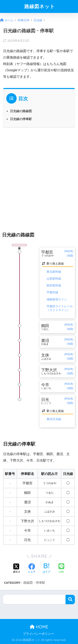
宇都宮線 (52, 292)
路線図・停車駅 (34, 583)
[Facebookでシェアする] (32, 569)
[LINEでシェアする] (61, 569)
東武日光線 (54, 419)
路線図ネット (40, 6)
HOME (39, 627)
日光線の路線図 (21, 111)
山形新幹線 (54, 279)
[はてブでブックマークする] (46, 569)
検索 (70, 599)
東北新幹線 (54, 272)
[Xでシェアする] (17, 569)
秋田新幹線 (54, 285)
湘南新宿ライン (57, 299)
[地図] (70, 256)
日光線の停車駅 (21, 119)
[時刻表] (69, 251)
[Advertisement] (39, 176)
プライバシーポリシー (38, 634)
